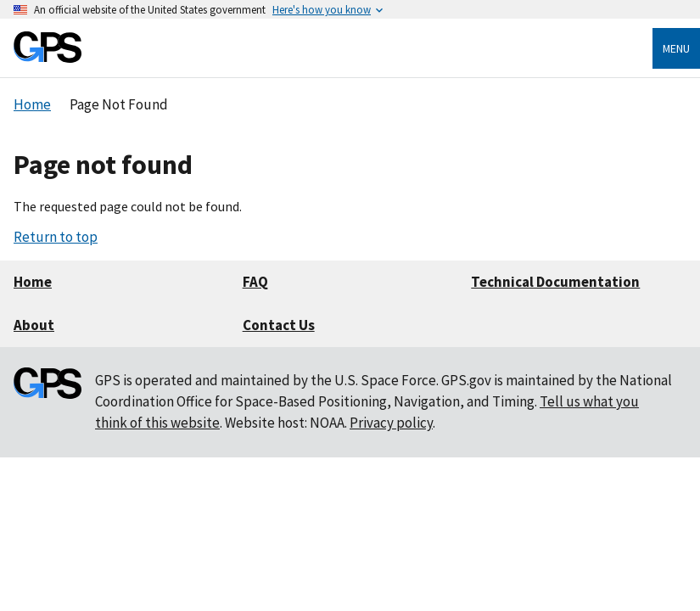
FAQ (255, 282)
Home (33, 282)
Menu (676, 48)
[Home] (48, 58)
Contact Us (279, 325)
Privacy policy (391, 423)
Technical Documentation (555, 282)
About (34, 325)
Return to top (56, 237)
